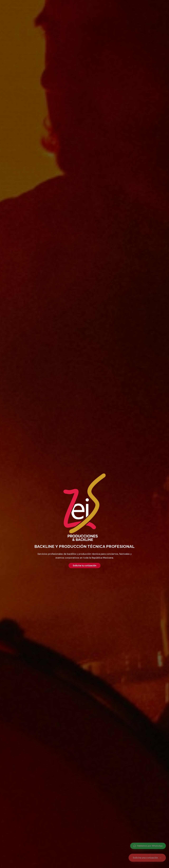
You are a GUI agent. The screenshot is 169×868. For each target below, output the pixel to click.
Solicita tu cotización (84, 566)
